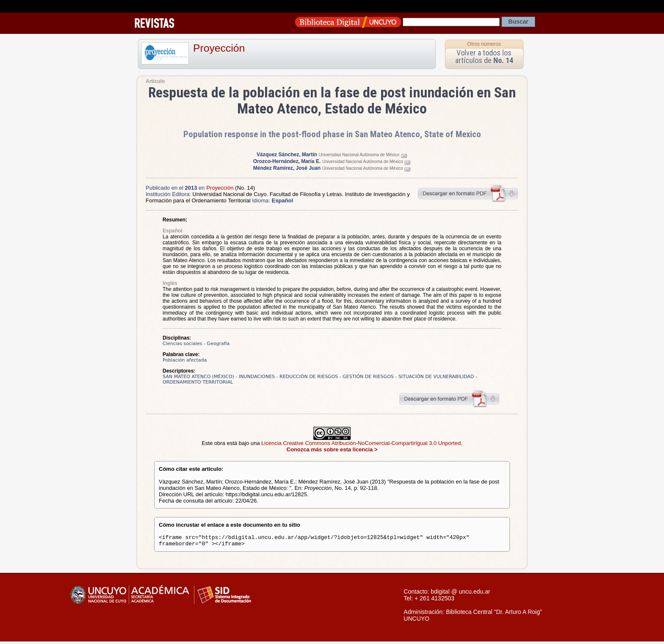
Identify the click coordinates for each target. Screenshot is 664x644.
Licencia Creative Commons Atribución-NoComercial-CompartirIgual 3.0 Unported (361, 443)
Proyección (219, 48)
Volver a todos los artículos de (484, 57)
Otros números (484, 44)
